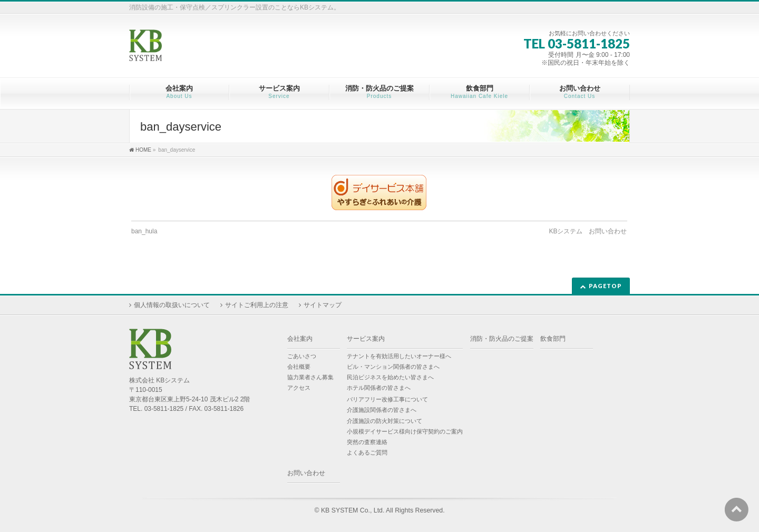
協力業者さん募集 (310, 377)
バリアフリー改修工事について (387, 399)
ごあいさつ (302, 356)
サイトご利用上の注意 (257, 305)
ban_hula (144, 231)
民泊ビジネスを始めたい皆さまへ (390, 377)
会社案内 (300, 339)
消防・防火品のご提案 (502, 339)
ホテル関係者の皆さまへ (379, 388)
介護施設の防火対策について (385, 421)
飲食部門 (553, 339)
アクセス (299, 388)
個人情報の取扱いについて (172, 305)
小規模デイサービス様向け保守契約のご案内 (405, 431)
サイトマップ (323, 305)
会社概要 (299, 367)
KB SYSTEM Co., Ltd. (353, 510)
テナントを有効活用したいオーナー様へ (399, 356)
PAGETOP (605, 286)
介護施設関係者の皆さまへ (382, 410)
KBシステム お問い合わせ (588, 231)
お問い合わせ (306, 473)
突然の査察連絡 (367, 442)
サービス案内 (366, 339)
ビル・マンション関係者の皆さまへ (393, 367)
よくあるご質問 (367, 452)
